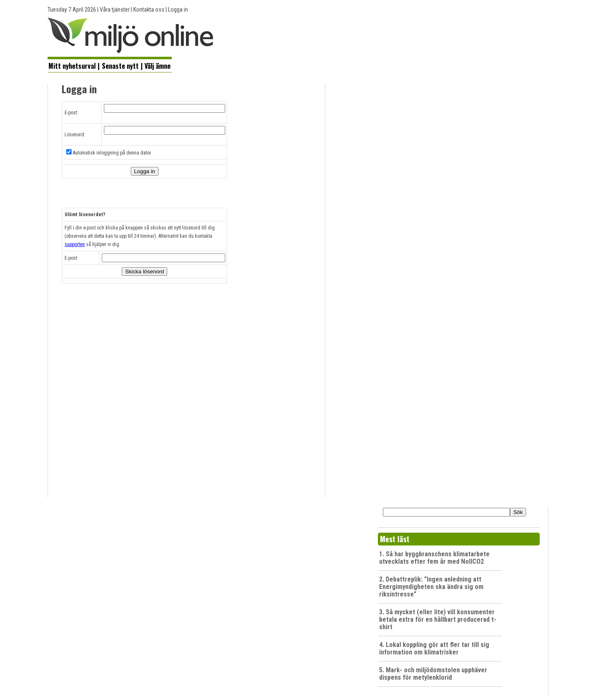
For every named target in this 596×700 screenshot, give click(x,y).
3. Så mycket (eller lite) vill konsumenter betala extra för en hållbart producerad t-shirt (438, 619)
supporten (75, 244)
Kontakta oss (149, 10)
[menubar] (110, 65)
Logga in (178, 10)
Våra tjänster (115, 10)
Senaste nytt (120, 66)
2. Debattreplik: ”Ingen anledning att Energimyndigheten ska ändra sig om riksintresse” (431, 587)
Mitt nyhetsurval (72, 66)
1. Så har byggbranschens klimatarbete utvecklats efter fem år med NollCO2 (434, 558)
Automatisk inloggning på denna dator (112, 153)
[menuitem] (72, 65)
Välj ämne (157, 66)
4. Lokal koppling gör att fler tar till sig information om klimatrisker (434, 648)
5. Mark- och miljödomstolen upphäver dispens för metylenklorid (433, 674)
